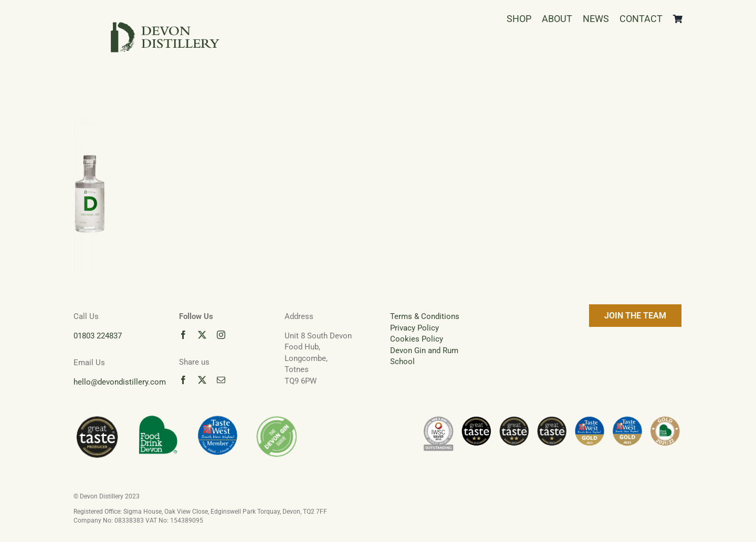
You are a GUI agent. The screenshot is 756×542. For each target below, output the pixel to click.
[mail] (221, 380)
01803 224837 (98, 336)
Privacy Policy (414, 328)
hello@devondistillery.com (120, 382)
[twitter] (202, 335)
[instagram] (221, 335)
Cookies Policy (417, 339)
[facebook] (183, 335)
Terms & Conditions (425, 316)
